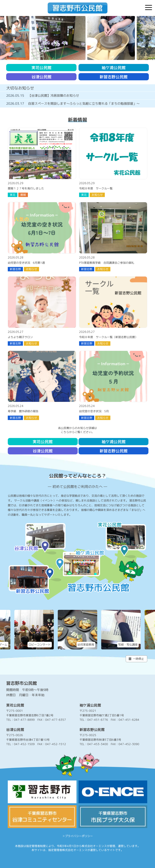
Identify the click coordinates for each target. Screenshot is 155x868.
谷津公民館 (41, 77)
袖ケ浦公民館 (114, 68)
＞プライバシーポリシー (77, 836)
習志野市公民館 (22, 683)
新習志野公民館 (114, 77)
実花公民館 (41, 68)
